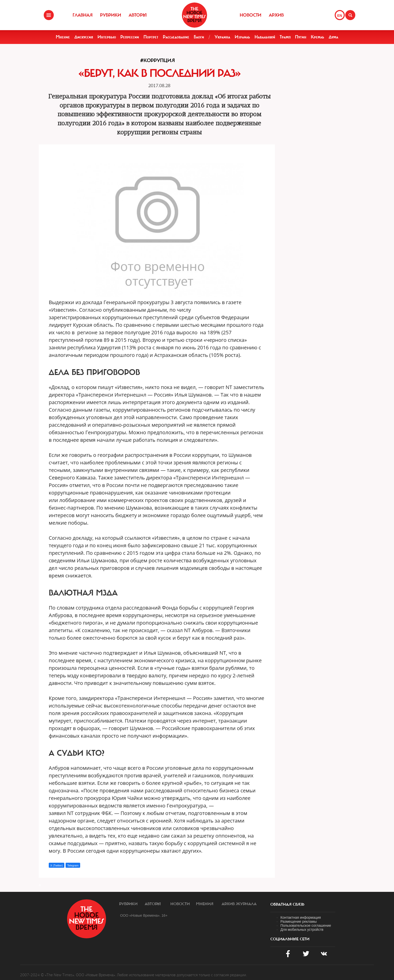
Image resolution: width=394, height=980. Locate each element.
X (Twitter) (57, 865)
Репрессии (130, 37)
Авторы (138, 15)
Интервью (107, 37)
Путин (301, 37)
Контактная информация (301, 917)
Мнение (63, 37)
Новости (251, 15)
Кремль (317, 37)
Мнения (205, 904)
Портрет (151, 37)
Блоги (199, 37)
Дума (333, 37)
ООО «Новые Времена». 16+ (144, 915)
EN (340, 16)
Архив (276, 15)
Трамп (285, 37)
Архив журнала (239, 904)
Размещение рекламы (299, 921)
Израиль (242, 37)
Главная (83, 15)
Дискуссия (84, 37)
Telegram (73, 865)
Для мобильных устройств (302, 930)
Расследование (176, 37)
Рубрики (111, 15)
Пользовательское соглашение (306, 925)
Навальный (265, 37)
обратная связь (287, 904)
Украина (222, 37)
